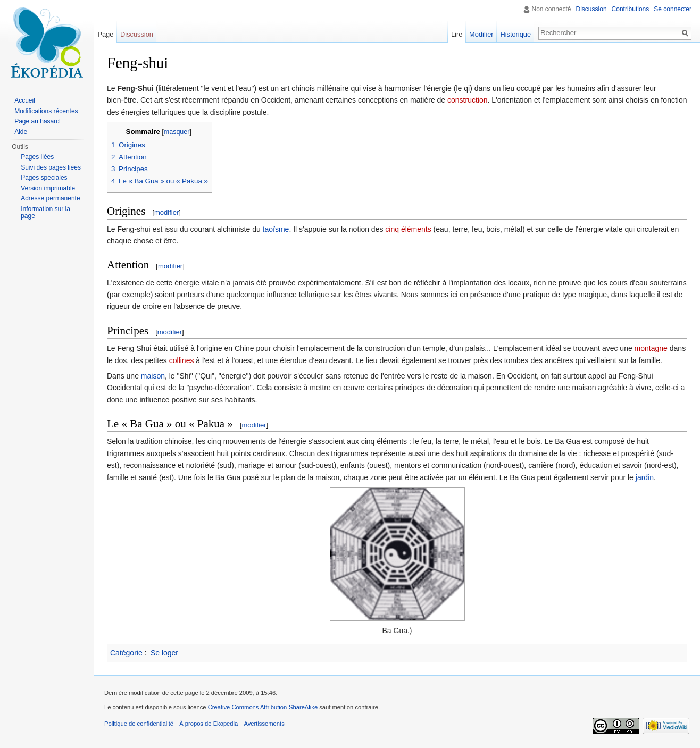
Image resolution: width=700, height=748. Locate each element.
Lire (457, 34)
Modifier (481, 34)
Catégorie (126, 653)
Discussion (591, 9)
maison (153, 376)
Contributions (631, 9)
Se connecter (673, 9)
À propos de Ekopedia (209, 724)
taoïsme (276, 229)
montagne (651, 348)
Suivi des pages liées (51, 167)
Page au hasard (37, 121)
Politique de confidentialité (139, 724)
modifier (166, 212)
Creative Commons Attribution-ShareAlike (263, 707)
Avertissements (264, 724)
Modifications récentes (46, 111)
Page (105, 34)
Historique (515, 34)
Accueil (25, 100)
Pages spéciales (44, 178)
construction (467, 100)
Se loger (164, 653)
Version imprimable (48, 188)
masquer (177, 132)
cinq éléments (408, 229)
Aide (21, 132)
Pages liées (37, 157)
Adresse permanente (50, 198)
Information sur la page (45, 213)
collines (182, 360)
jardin (645, 477)
